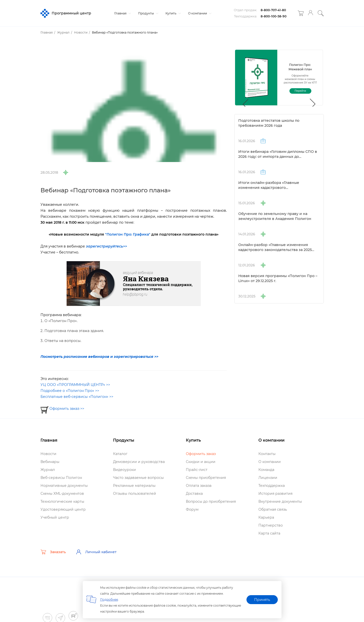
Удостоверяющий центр (63, 509)
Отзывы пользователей (135, 494)
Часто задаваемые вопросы (138, 478)
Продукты (148, 13)
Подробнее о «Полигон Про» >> (70, 391)
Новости (48, 454)
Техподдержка (272, 486)
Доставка (194, 494)
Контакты (267, 454)
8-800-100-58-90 (274, 16)
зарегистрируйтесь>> (106, 246)
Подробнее (109, 600)
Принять (262, 600)
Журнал (48, 470)
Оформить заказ (201, 454)
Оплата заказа (199, 486)
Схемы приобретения (206, 478)
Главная (122, 13)
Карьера (266, 517)
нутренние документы (280, 501)
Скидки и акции (201, 462)
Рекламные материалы (134, 486)
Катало (120, 454)
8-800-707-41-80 (273, 10)
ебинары (50, 462)
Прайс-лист (197, 470)
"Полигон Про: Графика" (128, 234)
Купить (173, 13)
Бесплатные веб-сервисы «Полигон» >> (77, 397)
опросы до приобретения (211, 501)
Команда (266, 470)
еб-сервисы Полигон (61, 478)
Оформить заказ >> (67, 409)
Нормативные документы (64, 486)
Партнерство (271, 525)
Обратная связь (273, 509)
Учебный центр (55, 517)
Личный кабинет (96, 552)
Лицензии (268, 478)
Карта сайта (269, 533)
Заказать (53, 552)
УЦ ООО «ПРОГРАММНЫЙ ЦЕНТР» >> (75, 385)
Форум (192, 509)
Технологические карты (62, 501)
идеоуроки (124, 470)
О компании (199, 13)
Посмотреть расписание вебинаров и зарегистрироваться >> (99, 357)
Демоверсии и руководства (139, 462)
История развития (275, 494)
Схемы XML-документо (62, 494)
